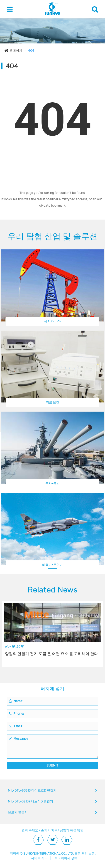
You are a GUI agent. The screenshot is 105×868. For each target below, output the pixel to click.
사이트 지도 (39, 858)
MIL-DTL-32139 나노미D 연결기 (31, 801)
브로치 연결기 (18, 812)
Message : (19, 739)
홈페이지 (16, 51)
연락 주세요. (30, 830)
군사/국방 (52, 484)
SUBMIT (52, 766)
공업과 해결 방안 (72, 830)
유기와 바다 (52, 321)
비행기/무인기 (52, 565)
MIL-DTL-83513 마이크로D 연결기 (32, 791)
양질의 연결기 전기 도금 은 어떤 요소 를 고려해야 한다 (51, 654)
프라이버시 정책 (66, 858)
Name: (16, 701)
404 (31, 51)
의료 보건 (52, 402)
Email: (16, 726)
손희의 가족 (49, 830)
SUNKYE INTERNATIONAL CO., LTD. (49, 854)
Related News (53, 590)
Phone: (17, 714)
